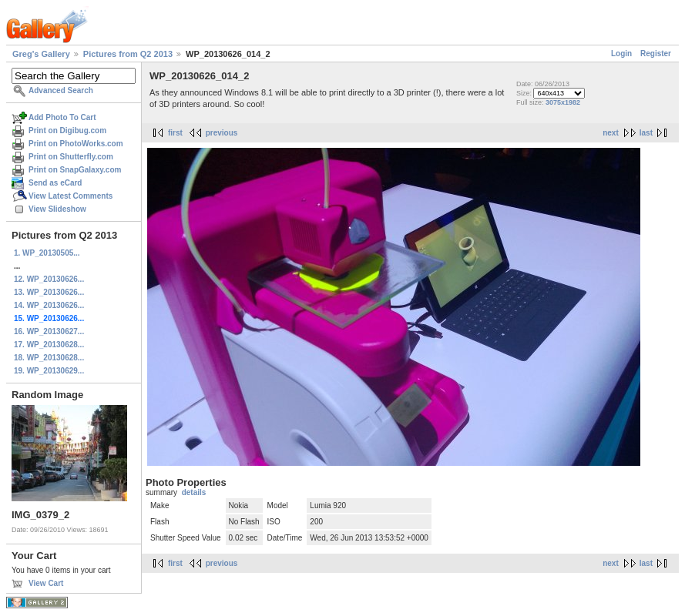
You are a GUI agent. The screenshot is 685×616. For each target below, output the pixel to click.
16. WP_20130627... (49, 331)
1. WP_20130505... (47, 253)
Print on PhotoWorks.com (76, 144)
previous (222, 133)
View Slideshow (57, 209)
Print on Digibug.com (67, 131)
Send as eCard (55, 183)
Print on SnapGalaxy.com (75, 170)
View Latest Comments (71, 196)
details (194, 492)
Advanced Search (61, 90)
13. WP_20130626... (49, 292)
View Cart (46, 583)
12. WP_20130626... (49, 279)
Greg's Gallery (41, 54)
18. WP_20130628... (49, 358)
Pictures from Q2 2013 (128, 54)
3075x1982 (563, 102)
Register (656, 54)
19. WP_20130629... (49, 371)
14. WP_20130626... (49, 305)
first (175, 133)
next (611, 133)
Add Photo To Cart (62, 117)
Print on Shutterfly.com (71, 157)
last (646, 133)
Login (621, 54)
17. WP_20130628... (49, 345)
